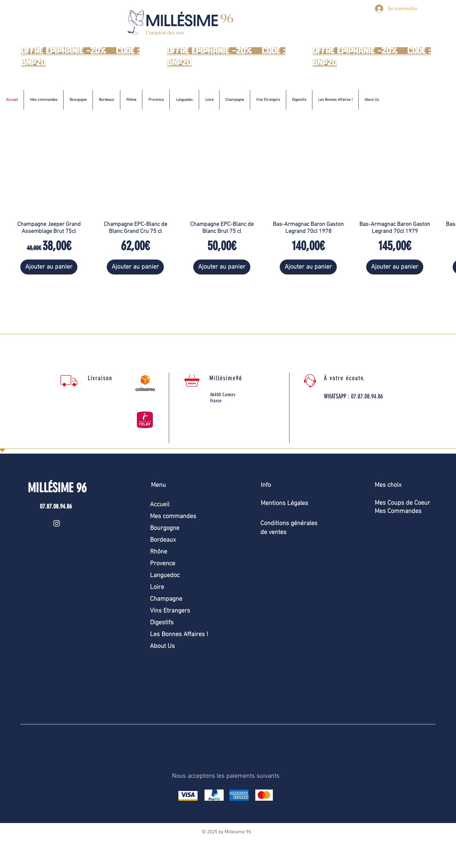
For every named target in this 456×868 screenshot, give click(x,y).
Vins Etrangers (170, 611)
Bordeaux (163, 540)
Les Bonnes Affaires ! (179, 634)
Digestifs (162, 623)
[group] (228, 207)
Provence (163, 564)
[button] (78, 100)
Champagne (166, 599)
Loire (157, 587)
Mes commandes (173, 516)
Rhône (159, 552)
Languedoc (165, 575)
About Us (162, 646)
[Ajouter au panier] (49, 267)
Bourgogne (165, 528)
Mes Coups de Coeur (402, 503)
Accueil (160, 505)
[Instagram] (57, 523)
